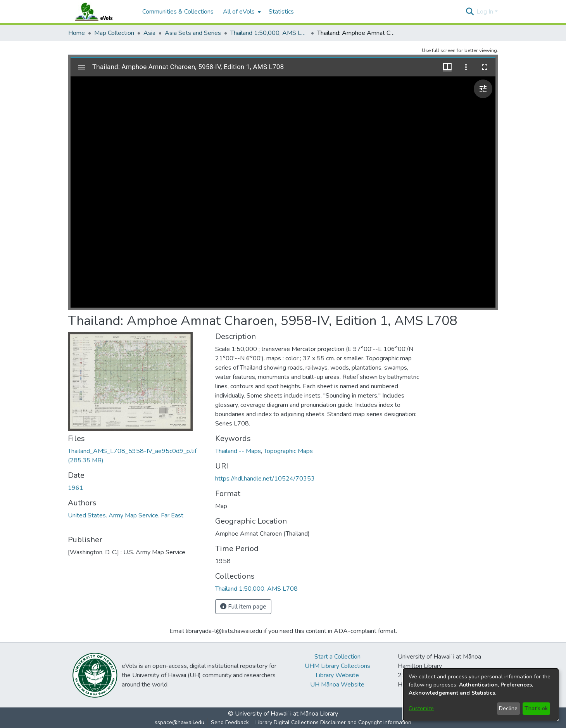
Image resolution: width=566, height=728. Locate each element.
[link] (256, 589)
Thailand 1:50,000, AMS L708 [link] (269, 33)
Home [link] (77, 33)
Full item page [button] (243, 607)
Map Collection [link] (114, 33)
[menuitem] (241, 12)
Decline (508, 708)
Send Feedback (230, 722)
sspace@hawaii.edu (179, 722)
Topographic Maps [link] (288, 451)
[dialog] (481, 694)
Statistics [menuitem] (281, 12)
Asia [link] (149, 33)
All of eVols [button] (239, 12)
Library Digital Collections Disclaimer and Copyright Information (333, 722)
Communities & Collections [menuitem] (178, 12)
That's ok (536, 708)
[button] (470, 12)
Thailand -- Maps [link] (238, 451)
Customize (421, 708)
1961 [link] (76, 488)
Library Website (337, 675)
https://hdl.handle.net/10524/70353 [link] (265, 479)
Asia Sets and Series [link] (193, 33)
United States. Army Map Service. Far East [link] (126, 515)
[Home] (101, 12)
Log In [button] (486, 12)
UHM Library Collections (337, 666)
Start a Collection (337, 657)
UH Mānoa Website (337, 685)
